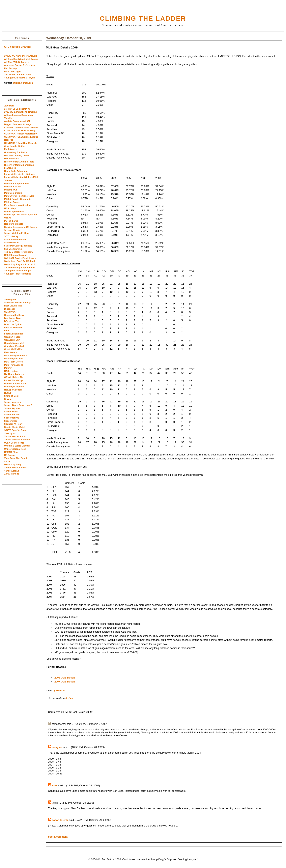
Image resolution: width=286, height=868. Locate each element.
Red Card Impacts (14, 224)
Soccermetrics (12, 415)
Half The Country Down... (17, 156)
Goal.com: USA (12, 340)
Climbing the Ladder (143, 18)
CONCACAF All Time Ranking (20, 130)
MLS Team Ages (13, 72)
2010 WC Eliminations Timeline (21, 112)
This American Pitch (15, 436)
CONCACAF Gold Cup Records (21, 143)
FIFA (7, 331)
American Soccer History (17, 303)
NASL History (11, 371)
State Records (12, 243)
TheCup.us (10, 433)
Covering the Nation (15, 146)
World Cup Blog (13, 464)
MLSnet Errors (12, 202)
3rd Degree (10, 300)
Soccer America (13, 402)
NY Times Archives (14, 374)
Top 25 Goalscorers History (19, 252)
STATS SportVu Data (15, 430)
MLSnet (8, 368)
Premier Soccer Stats (15, 384)
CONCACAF (11, 312)
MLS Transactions (14, 365)
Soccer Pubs (11, 412)
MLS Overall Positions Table (19, 196)
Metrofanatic (11, 352)
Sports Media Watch (15, 427)
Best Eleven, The (13, 306)
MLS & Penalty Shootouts (18, 199)
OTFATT (8, 218)
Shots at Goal (11, 396)
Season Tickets (12, 230)
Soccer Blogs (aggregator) (18, 405)
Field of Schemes (13, 328)
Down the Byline (13, 324)
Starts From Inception (16, 240)
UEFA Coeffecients (14, 443)
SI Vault (8, 399)
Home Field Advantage (16, 171)
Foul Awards (11, 149)
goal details (59, 691)
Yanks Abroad (12, 471)
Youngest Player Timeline (18, 274)
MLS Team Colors (14, 362)
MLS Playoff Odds (14, 359)
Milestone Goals (13, 187)
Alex (55, 785)
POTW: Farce (11, 221)
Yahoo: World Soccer (15, 468)
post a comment (58, 837)
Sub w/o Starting (13, 249)
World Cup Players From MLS (20, 264)
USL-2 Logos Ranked (15, 255)
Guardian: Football (14, 346)
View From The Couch (16, 458)
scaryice (57, 747)
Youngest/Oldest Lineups (17, 271)
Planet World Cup (13, 380)
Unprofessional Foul (15, 449)
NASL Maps (10, 208)
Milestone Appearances (17, 184)
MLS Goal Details (13, 193)
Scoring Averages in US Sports (21, 227)
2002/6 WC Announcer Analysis (21, 56)
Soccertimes (11, 421)
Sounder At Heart (13, 424)
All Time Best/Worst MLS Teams (21, 59)
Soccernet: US (12, 418)
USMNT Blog (11, 452)
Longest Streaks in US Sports (20, 174)
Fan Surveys (11, 68)
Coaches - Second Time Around (21, 128)
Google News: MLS (14, 343)
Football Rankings (14, 334)
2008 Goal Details (65, 678)
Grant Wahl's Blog (14, 349)
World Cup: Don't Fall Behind (20, 261)
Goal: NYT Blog (12, 337)
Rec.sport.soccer (13, 390)
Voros (7, 461)
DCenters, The (12, 321)
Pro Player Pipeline (14, 387)
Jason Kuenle (60, 820)
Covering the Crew (14, 315)
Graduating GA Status (16, 152)
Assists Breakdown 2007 (17, 121)
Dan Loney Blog (13, 318)
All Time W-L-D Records (17, 62)
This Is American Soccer (17, 440)
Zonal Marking (12, 474)
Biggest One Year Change (18, 124)
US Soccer (10, 455)
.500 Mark (9, 106)
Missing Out (11, 190)
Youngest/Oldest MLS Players (20, 78)
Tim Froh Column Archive (18, 74)
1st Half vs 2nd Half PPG (17, 109)
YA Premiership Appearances (20, 268)
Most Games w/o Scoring (17, 205)
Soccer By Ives (12, 408)
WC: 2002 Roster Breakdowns (20, 258)
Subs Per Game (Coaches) (18, 246)
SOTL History (11, 236)
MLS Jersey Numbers (15, 356)
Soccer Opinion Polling (16, 233)
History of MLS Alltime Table (19, 162)
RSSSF (8, 393)
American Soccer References (20, 65)
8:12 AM (69, 698)
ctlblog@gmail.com (23, 83)
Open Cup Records (14, 212)
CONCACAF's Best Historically (20, 134)
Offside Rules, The (14, 377)
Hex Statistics (11, 159)
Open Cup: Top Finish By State (20, 215)
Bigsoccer (10, 309)
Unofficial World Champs (17, 446)
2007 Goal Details (65, 682)
